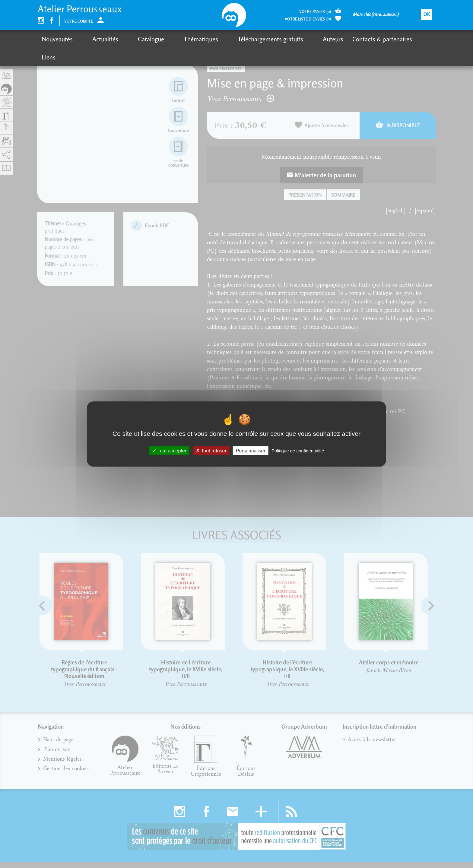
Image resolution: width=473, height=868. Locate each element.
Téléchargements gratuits (228, 39)
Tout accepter (169, 451)
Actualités (95, 39)
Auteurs (280, 39)
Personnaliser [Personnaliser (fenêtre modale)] (251, 451)
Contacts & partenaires (329, 39)
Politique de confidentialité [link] (298, 451)
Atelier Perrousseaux (80, 9)
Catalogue (130, 39)
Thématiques (169, 39)
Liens (375, 39)
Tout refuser (211, 451)
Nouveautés (57, 39)
